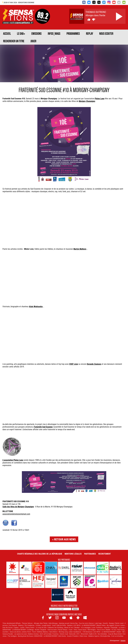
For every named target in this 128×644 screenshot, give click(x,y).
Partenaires (90, 554)
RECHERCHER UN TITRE (14, 41)
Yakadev (123, 640)
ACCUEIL (7, 33)
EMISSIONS (36, 33)
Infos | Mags (54, 33)
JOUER (33, 41)
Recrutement (105, 554)
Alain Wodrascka (36, 306)
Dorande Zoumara (94, 364)
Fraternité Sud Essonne (43, 427)
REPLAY (89, 33)
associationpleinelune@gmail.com (16, 514)
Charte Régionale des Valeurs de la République (40, 554)
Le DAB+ (21, 33)
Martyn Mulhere (80, 249)
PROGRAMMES (73, 33)
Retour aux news (65, 539)
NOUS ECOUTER (106, 33)
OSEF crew (74, 364)
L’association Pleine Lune (13, 460)
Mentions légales (73, 554)
